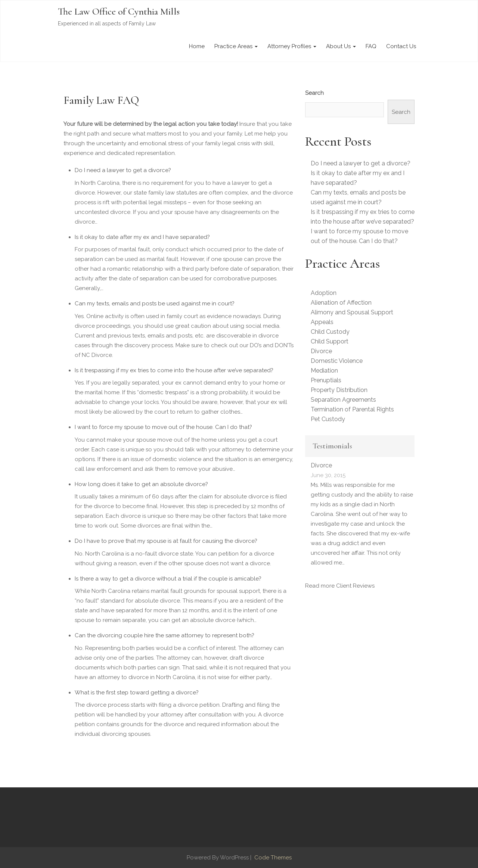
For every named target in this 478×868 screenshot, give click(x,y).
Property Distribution (339, 390)
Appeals (322, 322)
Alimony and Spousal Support (352, 312)
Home (197, 46)
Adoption (324, 293)
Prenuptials (326, 380)
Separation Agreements (343, 400)
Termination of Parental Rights (352, 409)
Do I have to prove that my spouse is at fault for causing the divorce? (166, 541)
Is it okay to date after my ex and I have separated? (142, 237)
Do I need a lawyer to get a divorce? (123, 170)
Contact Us (401, 46)
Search (314, 93)
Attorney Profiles (292, 46)
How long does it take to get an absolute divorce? (141, 484)
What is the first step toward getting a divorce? (137, 693)
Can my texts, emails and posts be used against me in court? (155, 304)
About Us (341, 46)
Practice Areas (236, 46)
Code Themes (272, 858)
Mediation (324, 371)
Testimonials (332, 446)
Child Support (330, 341)
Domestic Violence (337, 361)
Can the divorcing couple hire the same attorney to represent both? (164, 635)
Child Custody (330, 332)
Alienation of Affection (341, 303)
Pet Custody (328, 419)
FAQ (371, 46)
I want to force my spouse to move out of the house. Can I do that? (163, 427)
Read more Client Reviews (340, 586)
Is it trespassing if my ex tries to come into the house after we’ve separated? (174, 370)
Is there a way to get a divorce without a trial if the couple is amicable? (168, 579)
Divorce (321, 351)
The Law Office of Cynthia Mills (119, 11)
